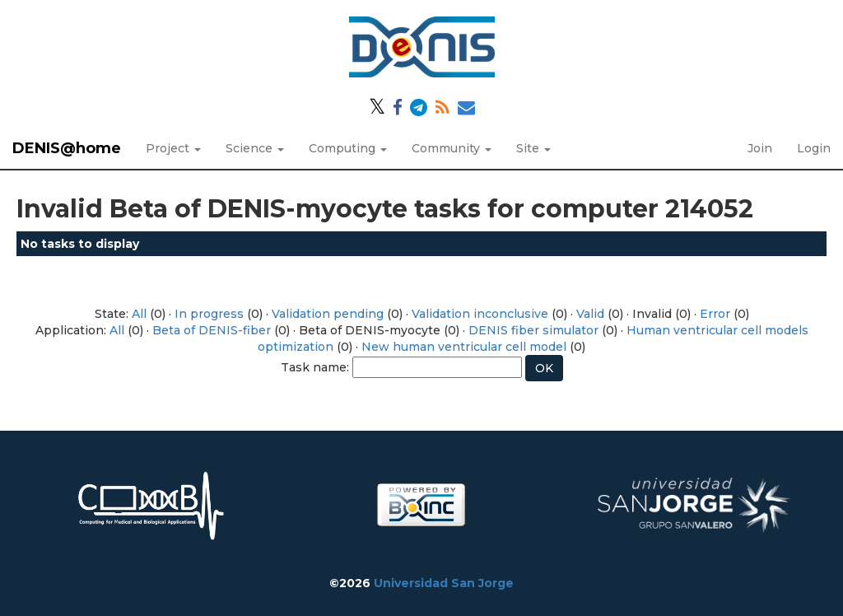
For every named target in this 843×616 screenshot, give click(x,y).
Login (814, 148)
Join (760, 148)
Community (452, 148)
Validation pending (328, 314)
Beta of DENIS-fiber (212, 330)
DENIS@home (67, 148)
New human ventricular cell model (464, 347)
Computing (348, 148)
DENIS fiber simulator (533, 330)
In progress (209, 314)
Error (715, 314)
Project (173, 148)
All (139, 314)
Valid (590, 314)
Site (533, 148)
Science (255, 148)
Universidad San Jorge (444, 583)
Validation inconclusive (480, 314)
